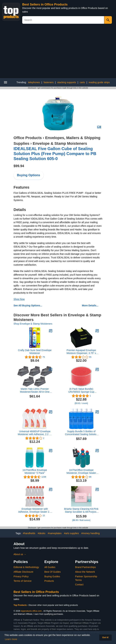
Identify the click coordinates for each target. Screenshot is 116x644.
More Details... (90, 305)
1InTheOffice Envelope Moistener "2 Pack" (35, 471)
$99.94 (19, 166)
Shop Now (19, 299)
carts (82, 82)
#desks (42, 533)
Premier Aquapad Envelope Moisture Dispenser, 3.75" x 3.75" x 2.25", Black (81, 352)
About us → (20, 554)
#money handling (90, 533)
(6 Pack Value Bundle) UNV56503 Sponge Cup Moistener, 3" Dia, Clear (81, 390)
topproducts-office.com (31, 611)
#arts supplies (71, 533)
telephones (34, 82)
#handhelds (29, 533)
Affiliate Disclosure (24, 572)
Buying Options (29, 175)
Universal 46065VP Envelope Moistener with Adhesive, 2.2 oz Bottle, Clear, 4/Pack (35, 433)
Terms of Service (23, 581)
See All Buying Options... (28, 305)
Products (49, 581)
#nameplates (55, 533)
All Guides (50, 567)
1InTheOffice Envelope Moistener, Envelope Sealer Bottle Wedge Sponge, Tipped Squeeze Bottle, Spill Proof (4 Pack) (81, 472)
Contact (79, 585)
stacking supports (67, 82)
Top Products (21, 605)
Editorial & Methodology (26, 567)
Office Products (28, 138)
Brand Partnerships (85, 567)
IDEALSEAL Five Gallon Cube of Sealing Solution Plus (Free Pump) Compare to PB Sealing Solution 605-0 (55, 154)
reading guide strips (99, 82)
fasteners (49, 82)
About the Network (85, 572)
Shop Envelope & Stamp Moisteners (33, 324)
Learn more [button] (11, 639)
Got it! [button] (105, 637)
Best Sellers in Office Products (45, 4)
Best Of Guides (52, 572)
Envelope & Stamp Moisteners (60, 143)
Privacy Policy (21, 576)
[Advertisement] (58, 52)
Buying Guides (52, 576)
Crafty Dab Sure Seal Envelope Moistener (35, 352)
